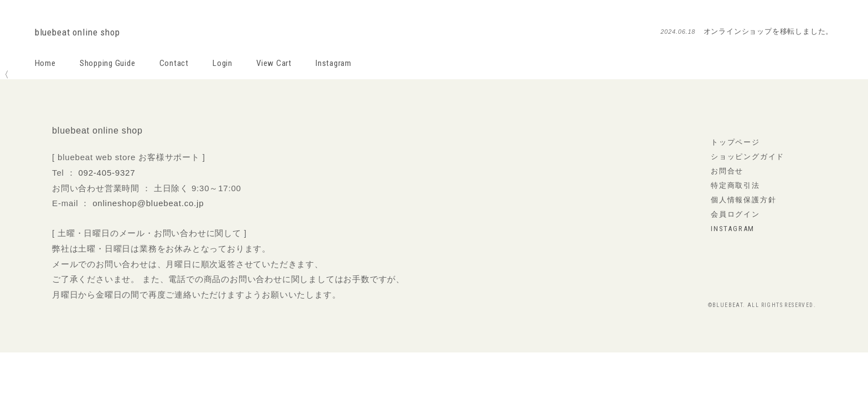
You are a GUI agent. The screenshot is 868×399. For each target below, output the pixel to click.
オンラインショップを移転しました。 (769, 31)
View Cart (274, 63)
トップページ (735, 142)
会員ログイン (735, 214)
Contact (174, 63)
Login (223, 63)
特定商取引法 (735, 185)
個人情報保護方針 (744, 200)
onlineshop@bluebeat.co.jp (148, 203)
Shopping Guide (108, 63)
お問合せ (727, 171)
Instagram (334, 63)
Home (45, 63)
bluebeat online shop (77, 32)
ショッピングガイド (748, 157)
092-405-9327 (107, 173)
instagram (733, 229)
